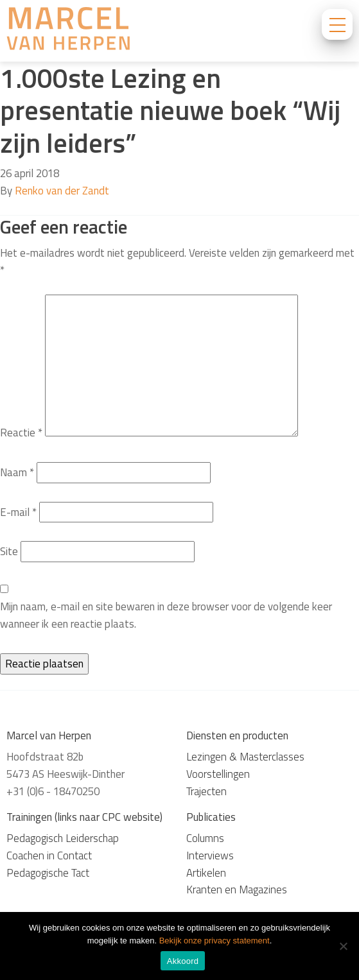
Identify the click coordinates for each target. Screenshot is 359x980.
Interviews (210, 855)
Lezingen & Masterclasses (245, 757)
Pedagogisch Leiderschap (63, 838)
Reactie (21, 433)
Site (9, 551)
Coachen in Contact (49, 855)
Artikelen (206, 873)
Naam (17, 472)
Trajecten (206, 791)
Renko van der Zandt (62, 191)
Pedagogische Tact (48, 873)
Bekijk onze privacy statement (215, 941)
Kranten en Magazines (237, 890)
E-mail (18, 512)
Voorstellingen (218, 774)
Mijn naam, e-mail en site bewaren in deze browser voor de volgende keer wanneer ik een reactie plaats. (166, 615)
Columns (205, 838)
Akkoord (183, 961)
